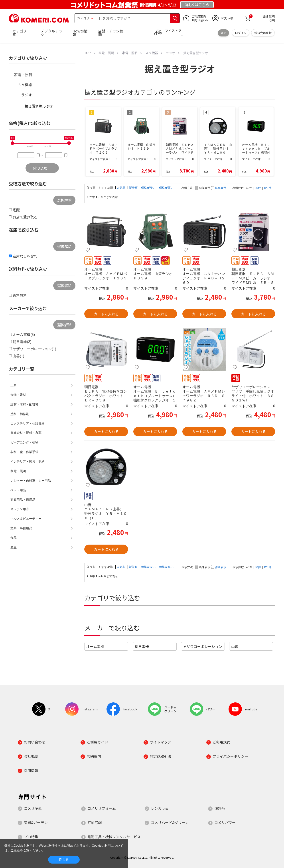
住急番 (220, 808)
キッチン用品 (20, 509)
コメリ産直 (33, 808)
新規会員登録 (263, 33)
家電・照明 (23, 75)
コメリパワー (225, 822)
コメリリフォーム (102, 808)
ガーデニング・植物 (24, 442)
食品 (14, 538)
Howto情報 (80, 33)
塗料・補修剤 (20, 414)
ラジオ (27, 95)
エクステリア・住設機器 (28, 423)
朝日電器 (142, 646)
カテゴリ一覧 (21, 33)
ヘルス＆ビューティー (26, 519)
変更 (223, 33)
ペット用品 (18, 490)
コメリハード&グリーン (170, 822)
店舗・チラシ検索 (111, 33)
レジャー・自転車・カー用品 (31, 481)
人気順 (121, 188)
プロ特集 (31, 837)
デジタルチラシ (51, 33)
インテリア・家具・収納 (28, 461)
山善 (235, 646)
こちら (15, 850)
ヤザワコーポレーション (203, 646)
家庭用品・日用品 (23, 500)
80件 (258, 188)
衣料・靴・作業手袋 (24, 452)
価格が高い (166, 188)
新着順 (134, 188)
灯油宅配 (95, 822)
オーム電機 (95, 646)
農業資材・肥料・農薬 (26, 433)
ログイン (241, 33)
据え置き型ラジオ (39, 106)
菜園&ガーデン (36, 822)
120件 (267, 188)
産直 (14, 547)
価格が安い (149, 188)
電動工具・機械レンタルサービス (114, 837)
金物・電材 (18, 395)
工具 (14, 385)
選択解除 (64, 200)
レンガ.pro (160, 808)
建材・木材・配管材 (24, 404)
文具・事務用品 (21, 528)
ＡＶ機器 (25, 85)
